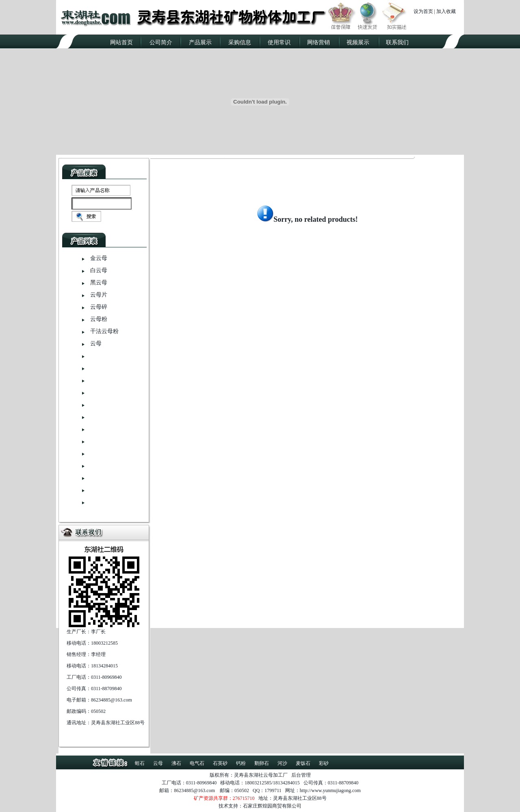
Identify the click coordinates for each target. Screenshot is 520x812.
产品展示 (200, 42)
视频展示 (358, 42)
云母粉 (99, 319)
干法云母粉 (104, 331)
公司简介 (161, 42)
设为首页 (423, 11)
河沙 (282, 763)
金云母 (99, 258)
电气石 (197, 763)
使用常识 (279, 42)
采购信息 (240, 42)
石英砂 (220, 763)
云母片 (99, 295)
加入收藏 (446, 11)
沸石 (176, 763)
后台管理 (301, 775)
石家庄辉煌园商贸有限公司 (272, 806)
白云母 (99, 270)
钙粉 (241, 763)
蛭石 (140, 763)
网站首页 (121, 42)
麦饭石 (303, 763)
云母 (96, 343)
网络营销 (318, 42)
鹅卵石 (262, 763)
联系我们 (397, 42)
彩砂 (324, 763)
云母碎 (99, 307)
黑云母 (99, 283)
